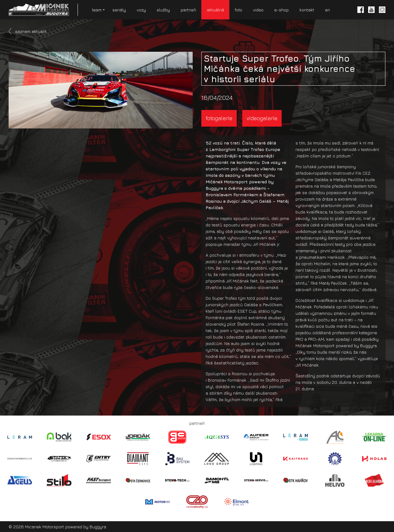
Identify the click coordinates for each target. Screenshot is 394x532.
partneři (188, 10)
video (258, 10)
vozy (141, 10)
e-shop (281, 10)
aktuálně (215, 10)
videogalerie (262, 118)
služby (163, 10)
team (97, 10)
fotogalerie (219, 118)
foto (239, 10)
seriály (119, 10)
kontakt (307, 10)
